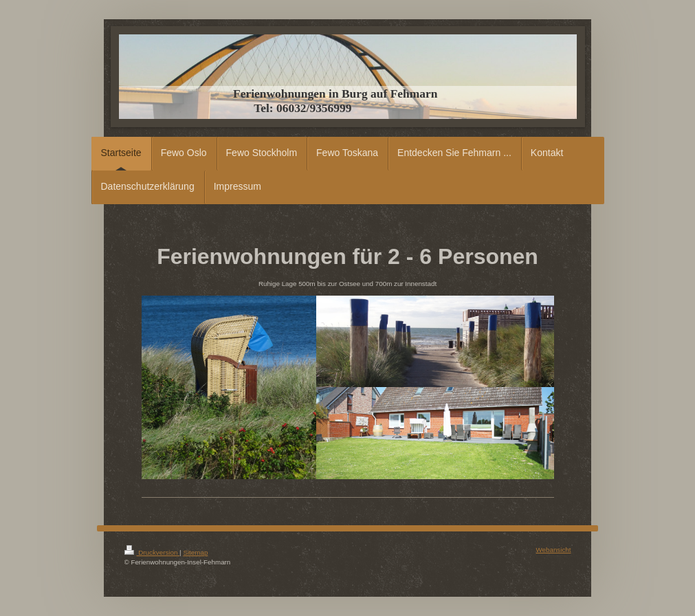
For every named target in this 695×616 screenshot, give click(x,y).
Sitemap (195, 552)
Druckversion (152, 552)
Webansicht (553, 550)
